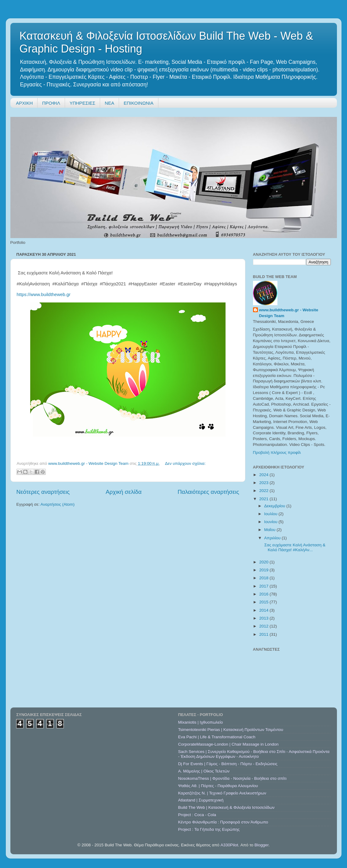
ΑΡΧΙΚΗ (24, 103)
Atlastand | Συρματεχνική (201, 800)
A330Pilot (230, 845)
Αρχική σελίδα (124, 492)
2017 (264, 586)
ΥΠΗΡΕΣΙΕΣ (82, 103)
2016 (264, 594)
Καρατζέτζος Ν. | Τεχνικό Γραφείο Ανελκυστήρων (222, 793)
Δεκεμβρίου (275, 506)
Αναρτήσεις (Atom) (58, 504)
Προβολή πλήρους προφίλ (277, 452)
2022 (264, 491)
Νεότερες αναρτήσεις (43, 492)
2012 (264, 626)
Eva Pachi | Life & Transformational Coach (217, 737)
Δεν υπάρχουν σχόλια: (185, 463)
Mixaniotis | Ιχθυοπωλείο (201, 722)
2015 (264, 602)
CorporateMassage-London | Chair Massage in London (228, 744)
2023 (264, 483)
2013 (264, 618)
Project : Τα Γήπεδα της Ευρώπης (209, 829)
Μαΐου (271, 530)
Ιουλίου (271, 514)
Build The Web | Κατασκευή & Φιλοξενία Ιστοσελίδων (226, 807)
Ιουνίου (271, 522)
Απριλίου (273, 538)
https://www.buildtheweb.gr (44, 295)
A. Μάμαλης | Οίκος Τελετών (204, 771)
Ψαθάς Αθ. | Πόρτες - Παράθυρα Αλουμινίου (218, 786)
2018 (264, 578)
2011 (264, 634)
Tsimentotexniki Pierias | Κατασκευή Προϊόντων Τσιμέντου (231, 730)
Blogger (262, 845)
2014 (264, 610)
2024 (264, 475)
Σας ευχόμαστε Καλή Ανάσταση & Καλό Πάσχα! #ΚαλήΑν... (294, 547)
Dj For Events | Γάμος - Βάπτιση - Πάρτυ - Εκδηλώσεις (228, 764)
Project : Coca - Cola (197, 815)
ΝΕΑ (109, 103)
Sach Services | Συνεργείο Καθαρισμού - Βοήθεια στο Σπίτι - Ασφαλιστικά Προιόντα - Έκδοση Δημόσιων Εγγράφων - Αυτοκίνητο (254, 754)
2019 (264, 570)
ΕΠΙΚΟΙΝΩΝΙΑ (138, 103)
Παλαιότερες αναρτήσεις (208, 492)
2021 (264, 499)
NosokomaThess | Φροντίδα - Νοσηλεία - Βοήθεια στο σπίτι (232, 778)
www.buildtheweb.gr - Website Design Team (289, 313)
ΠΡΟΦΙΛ (51, 103)
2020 (264, 562)
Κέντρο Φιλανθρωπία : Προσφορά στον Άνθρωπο (223, 822)
